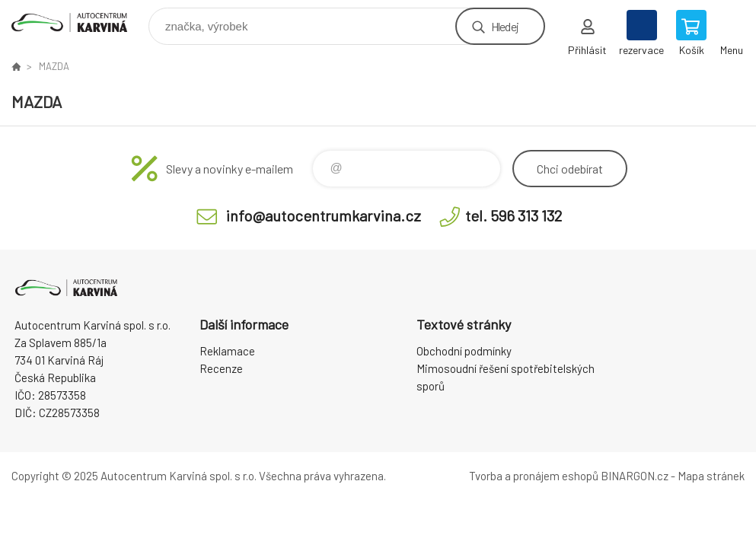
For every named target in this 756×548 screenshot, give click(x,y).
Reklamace (227, 351)
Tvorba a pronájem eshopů (534, 476)
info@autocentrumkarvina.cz (324, 215)
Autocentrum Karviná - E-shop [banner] (79, 22)
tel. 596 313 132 (514, 215)
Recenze (221, 368)
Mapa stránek (711, 476)
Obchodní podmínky (464, 351)
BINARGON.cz (635, 476)
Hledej (505, 26)
